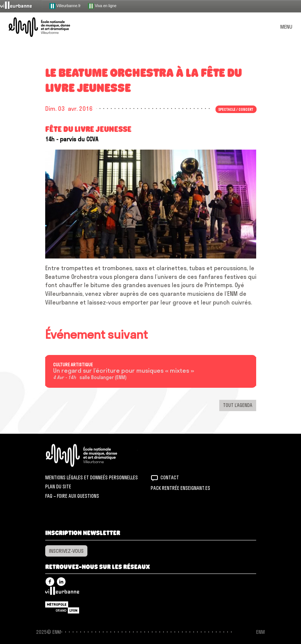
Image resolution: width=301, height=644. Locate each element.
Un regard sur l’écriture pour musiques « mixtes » (124, 371)
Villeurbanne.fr (65, 6)
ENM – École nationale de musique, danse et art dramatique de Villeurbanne (48, 27)
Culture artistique (73, 365)
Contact (170, 477)
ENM (91, 455)
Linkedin (61, 582)
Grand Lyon (62, 607)
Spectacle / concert (236, 109)
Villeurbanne (62, 593)
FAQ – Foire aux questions (72, 496)
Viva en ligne (102, 6)
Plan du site (58, 486)
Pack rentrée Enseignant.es (180, 488)
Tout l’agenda (238, 405)
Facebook (50, 582)
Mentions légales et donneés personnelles (92, 477)
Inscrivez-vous (66, 551)
